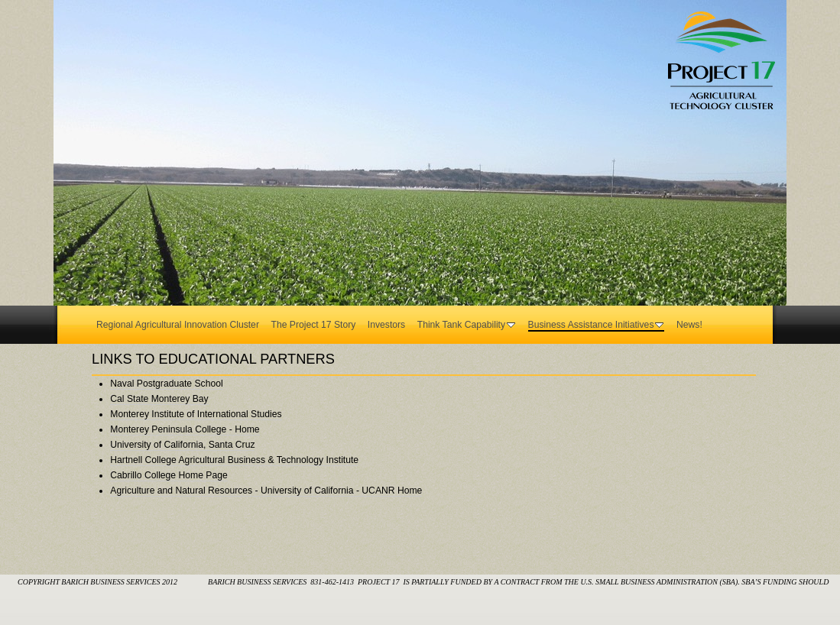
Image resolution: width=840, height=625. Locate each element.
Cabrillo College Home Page (169, 475)
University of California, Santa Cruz (182, 445)
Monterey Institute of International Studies (196, 414)
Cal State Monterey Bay (159, 399)
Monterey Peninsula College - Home (185, 429)
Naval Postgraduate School (166, 384)
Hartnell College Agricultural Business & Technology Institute (234, 460)
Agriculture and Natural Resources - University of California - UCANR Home (266, 491)
